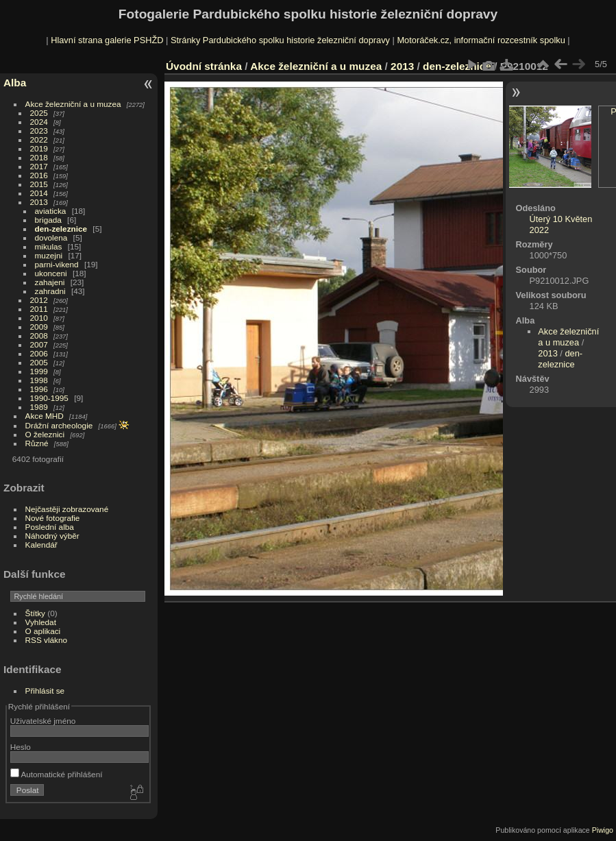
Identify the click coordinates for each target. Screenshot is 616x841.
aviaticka (51, 211)
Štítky (35, 613)
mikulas (49, 246)
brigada (48, 220)
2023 (39, 131)
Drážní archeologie (59, 425)
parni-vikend (57, 264)
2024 (39, 122)
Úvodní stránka (204, 66)
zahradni (50, 291)
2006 (39, 353)
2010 (39, 318)
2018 (39, 157)
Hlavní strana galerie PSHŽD (107, 40)
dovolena (51, 237)
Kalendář (41, 545)
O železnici (45, 434)
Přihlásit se (45, 691)
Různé (37, 443)
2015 (39, 184)
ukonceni (51, 273)
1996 (39, 389)
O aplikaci (43, 631)
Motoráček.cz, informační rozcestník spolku (481, 40)
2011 (39, 309)
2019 (39, 148)
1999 (39, 371)
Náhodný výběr (52, 536)
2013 (39, 202)
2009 (39, 327)
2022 (39, 139)
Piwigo (603, 830)
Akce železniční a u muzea (73, 104)
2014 (39, 193)
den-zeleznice (61, 229)
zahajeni (50, 282)
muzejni (49, 255)
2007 (39, 344)
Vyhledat (41, 622)
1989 (39, 407)
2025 (39, 113)
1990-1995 (49, 398)
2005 (39, 362)
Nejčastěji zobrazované (67, 509)
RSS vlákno (46, 640)
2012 (39, 300)
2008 (39, 336)
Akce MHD (45, 416)
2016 (39, 175)
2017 (39, 166)
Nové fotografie (53, 518)
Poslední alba (50, 527)
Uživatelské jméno (43, 721)
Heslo (21, 747)
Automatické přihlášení (57, 774)
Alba (15, 83)
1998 (39, 380)
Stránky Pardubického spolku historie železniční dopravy (280, 40)
